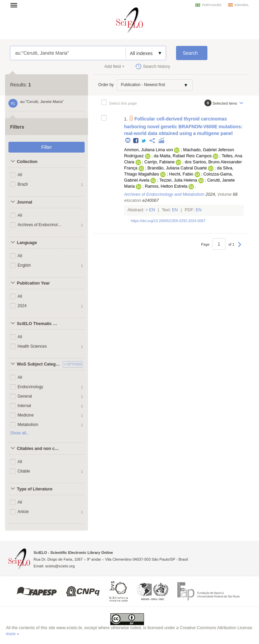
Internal (24, 406)
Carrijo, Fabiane (160, 162)
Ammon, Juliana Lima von (149, 150)
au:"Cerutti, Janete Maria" (68, 53)
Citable (24, 471)
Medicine (26, 415)
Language (27, 243)
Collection (27, 162)
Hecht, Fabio (181, 174)
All (20, 175)
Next (240, 248)
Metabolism (28, 425)
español (242, 5)
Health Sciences (32, 346)
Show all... (20, 433)
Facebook (136, 141)
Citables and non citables (39, 449)
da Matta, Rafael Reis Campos (183, 156)
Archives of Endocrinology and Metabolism (40, 225)
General (25, 396)
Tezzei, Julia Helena (178, 180)
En (152, 210)
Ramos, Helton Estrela (166, 186)
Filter (46, 147)
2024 (22, 306)
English (24, 265)
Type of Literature (35, 489)
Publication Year (33, 283)
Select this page (123, 103)
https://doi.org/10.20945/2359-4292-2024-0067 (168, 221)
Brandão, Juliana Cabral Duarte (177, 168)
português (212, 5)
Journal (25, 202)
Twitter (144, 141)
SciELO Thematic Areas (39, 324)
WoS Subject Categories (39, 364)
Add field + (114, 66)
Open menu (16, 5)
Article (23, 512)
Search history (157, 66)
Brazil (23, 184)
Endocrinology (30, 387)
